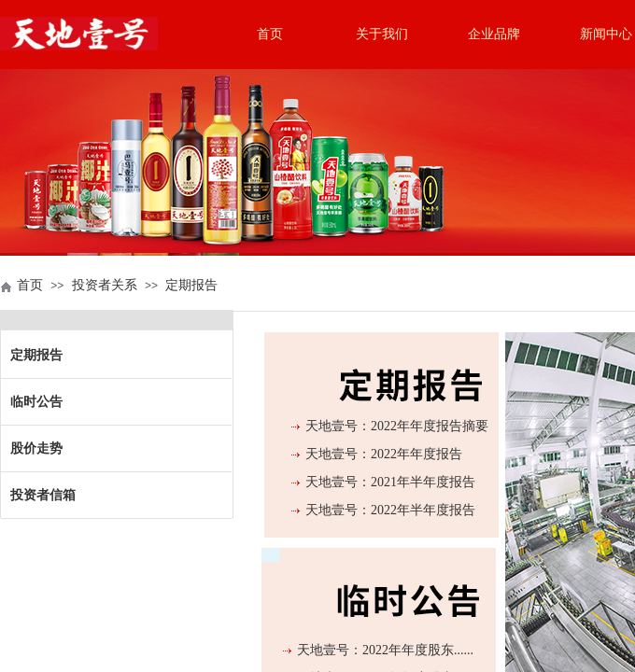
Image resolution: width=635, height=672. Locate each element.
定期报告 (191, 285)
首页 (270, 34)
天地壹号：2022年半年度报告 (390, 510)
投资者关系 (105, 285)
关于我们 (382, 34)
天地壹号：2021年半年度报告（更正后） (390, 494)
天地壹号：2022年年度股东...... (385, 650)
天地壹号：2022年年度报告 (384, 454)
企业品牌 (494, 34)
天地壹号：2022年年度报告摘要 (397, 426)
